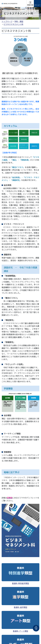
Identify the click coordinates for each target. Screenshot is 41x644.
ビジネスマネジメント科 (13, 24)
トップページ (7, 22)
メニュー (38, 5)
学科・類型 (19, 22)
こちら (10, 498)
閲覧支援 (30, 5)
